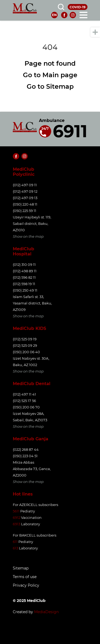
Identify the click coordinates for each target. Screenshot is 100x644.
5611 (16, 511)
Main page (60, 75)
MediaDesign (46, 612)
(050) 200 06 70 (26, 407)
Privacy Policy (26, 585)
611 (15, 542)
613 (15, 548)
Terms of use (25, 577)
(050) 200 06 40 (26, 352)
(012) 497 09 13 (25, 198)
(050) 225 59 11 (25, 211)
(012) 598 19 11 (24, 284)
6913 (17, 524)
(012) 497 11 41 (24, 394)
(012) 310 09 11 (24, 265)
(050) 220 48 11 (25, 204)
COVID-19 (78, 7)
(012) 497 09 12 (25, 191)
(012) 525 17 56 (24, 401)
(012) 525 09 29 (25, 345)
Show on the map (28, 236)
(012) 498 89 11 (25, 271)
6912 (17, 518)
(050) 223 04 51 (25, 456)
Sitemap (60, 86)
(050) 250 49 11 (25, 290)
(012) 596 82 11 (24, 277)
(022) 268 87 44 (26, 449)
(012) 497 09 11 (25, 185)
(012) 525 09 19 (25, 339)
